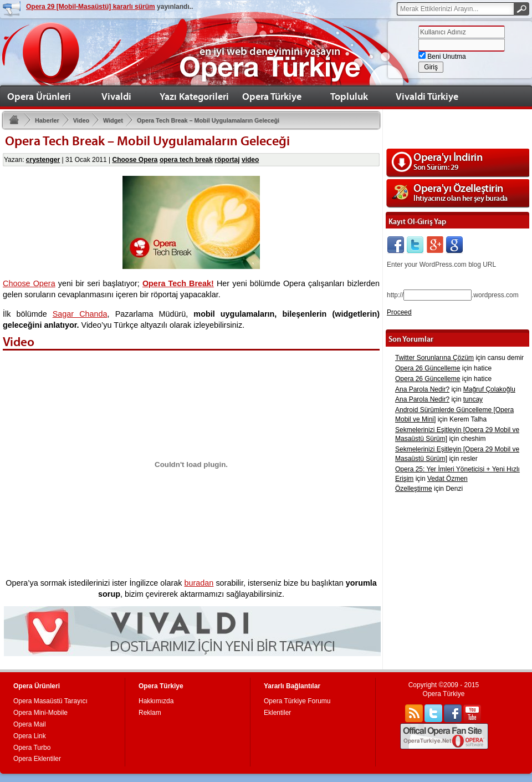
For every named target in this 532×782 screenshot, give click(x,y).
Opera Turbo (32, 748)
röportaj (227, 160)
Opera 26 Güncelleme (428, 368)
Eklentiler (277, 713)
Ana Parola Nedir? (422, 389)
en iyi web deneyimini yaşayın (270, 51)
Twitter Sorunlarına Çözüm (434, 358)
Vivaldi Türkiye (427, 96)
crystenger (43, 160)
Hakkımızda (156, 701)
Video (76, 122)
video (250, 160)
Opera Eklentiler (37, 759)
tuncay (473, 399)
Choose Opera (135, 160)
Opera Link (30, 736)
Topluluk (349, 96)
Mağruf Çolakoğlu (489, 389)
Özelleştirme (414, 489)
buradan (199, 583)
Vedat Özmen (447, 479)
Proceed (399, 312)
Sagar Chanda (80, 314)
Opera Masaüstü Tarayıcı (50, 701)
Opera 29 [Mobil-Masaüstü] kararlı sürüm (91, 7)
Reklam (150, 713)
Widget (108, 122)
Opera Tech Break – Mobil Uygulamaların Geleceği (203, 122)
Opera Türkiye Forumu (297, 701)
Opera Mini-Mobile (40, 713)
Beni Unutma (442, 57)
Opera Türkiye (272, 96)
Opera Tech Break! (178, 283)
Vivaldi (116, 96)
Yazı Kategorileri (194, 96)
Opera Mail (30, 724)
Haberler (42, 122)
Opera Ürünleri (39, 96)
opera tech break (186, 160)
